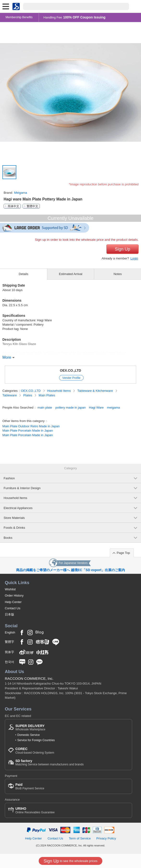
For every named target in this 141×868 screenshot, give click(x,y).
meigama (113, 408)
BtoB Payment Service (30, 786)
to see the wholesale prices (70, 861)
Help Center (13, 602)
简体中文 (13, 206)
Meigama (21, 193)
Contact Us (13, 608)
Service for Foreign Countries (36, 740)
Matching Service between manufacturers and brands (49, 763)
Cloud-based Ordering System (35, 751)
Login (134, 258)
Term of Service (80, 838)
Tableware (10, 395)
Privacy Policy (106, 838)
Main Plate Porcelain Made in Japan (28, 431)
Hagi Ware (96, 408)
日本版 (9, 614)
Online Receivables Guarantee (35, 810)
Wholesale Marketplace (30, 728)
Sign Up (123, 249)
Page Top (123, 553)
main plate (45, 408)
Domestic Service (28, 735)
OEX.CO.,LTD (70, 370)
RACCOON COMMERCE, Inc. (29, 678)
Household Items (59, 391)
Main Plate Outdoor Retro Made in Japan (31, 426)
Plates (28, 395)
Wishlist (10, 589)
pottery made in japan (70, 408)
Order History (14, 595)
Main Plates (47, 395)
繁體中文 (32, 206)
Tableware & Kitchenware (96, 391)
